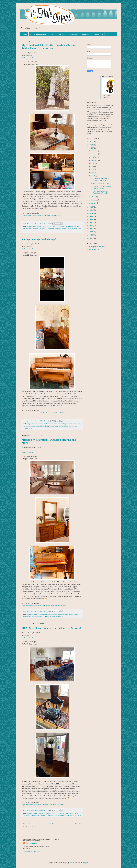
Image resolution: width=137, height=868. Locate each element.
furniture (51, 426)
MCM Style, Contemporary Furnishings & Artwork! (51, 628)
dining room (77, 424)
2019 (91, 216)
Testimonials (74, 34)
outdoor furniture (72, 229)
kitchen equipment (59, 815)
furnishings (51, 229)
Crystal (74, 226)
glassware (64, 229)
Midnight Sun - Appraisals (97, 247)
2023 (91, 148)
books (45, 226)
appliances (35, 614)
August (94, 163)
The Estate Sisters (32, 843)
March (94, 197)
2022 (91, 207)
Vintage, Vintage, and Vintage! (39, 239)
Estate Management (38, 34)
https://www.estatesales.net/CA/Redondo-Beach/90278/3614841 (44, 805)
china (58, 226)
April (93, 176)
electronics (26, 426)
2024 (91, 145)
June (93, 170)
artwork (34, 226)
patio (79, 229)
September (95, 160)
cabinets (49, 226)
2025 (91, 142)
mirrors (31, 428)
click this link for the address (28, 58)
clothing (62, 226)
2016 (91, 226)
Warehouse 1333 (94, 249)
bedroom (40, 226)
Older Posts (78, 823)
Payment (61, 34)
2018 (91, 219)
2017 (91, 223)
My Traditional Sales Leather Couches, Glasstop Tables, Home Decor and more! (49, 47)
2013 (91, 235)
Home (24, 34)
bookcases (41, 424)
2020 (91, 213)
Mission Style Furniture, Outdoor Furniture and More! (101, 187)
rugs (76, 815)
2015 (91, 229)
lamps (71, 426)
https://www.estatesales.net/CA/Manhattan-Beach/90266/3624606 (44, 606)
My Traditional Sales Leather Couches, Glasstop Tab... (100, 179)
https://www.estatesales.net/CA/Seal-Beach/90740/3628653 (42, 215)
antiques (29, 226)
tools (79, 815)
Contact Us (98, 34)
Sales (52, 34)
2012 (91, 238)
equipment (29, 229)
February (94, 200)
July (93, 166)
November (95, 154)
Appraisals (86, 34)
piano (57, 617)
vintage (61, 617)
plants (24, 231)
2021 (91, 210)
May (93, 173)
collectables (68, 226)
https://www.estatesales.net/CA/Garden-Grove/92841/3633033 (43, 413)
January (94, 203)
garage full (58, 229)
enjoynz (72, 863)
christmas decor (73, 813)
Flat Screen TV (43, 229)
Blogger (85, 863)
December (95, 151)
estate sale (35, 229)
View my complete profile (32, 852)
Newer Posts (26, 823)
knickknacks (65, 426)
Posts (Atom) (34, 827)
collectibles (62, 614)
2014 (91, 232)
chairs (54, 226)
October (94, 157)
